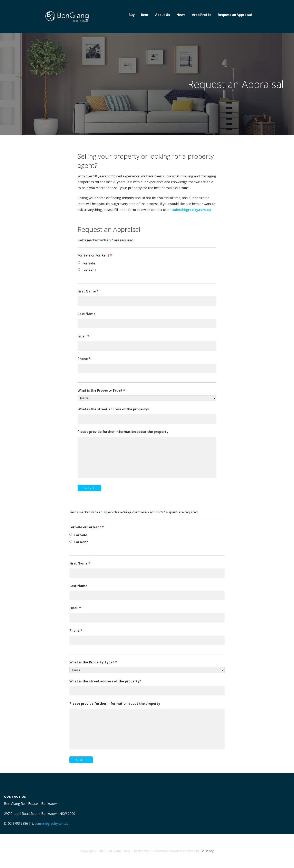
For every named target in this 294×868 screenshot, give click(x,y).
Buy (132, 15)
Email (83, 336)
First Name (88, 291)
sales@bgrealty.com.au (192, 210)
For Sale (89, 263)
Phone (84, 359)
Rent (145, 15)
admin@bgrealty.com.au (51, 823)
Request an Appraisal (235, 15)
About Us (163, 15)
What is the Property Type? (101, 390)
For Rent (89, 270)
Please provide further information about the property (123, 432)
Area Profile (202, 15)
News (181, 15)
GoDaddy (207, 851)
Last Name (87, 314)
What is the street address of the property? (113, 409)
